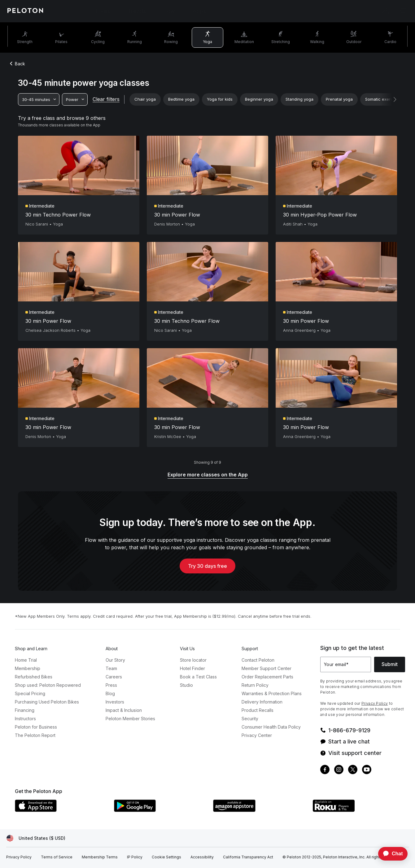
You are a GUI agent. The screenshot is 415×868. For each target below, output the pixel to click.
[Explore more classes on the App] (208, 475)
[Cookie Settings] (166, 857)
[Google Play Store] (160, 810)
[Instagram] (339, 770)
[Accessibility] (202, 857)
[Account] (385, 11)
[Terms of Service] (57, 857)
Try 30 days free (207, 566)
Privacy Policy (375, 703)
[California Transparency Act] (248, 857)
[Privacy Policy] (19, 857)
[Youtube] (367, 770)
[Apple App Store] (61, 810)
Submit (390, 664)
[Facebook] (325, 770)
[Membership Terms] (100, 857)
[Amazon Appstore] (260, 810)
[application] (390, 854)
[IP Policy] (135, 857)
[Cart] (403, 11)
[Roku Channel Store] (359, 810)
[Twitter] (353, 770)
